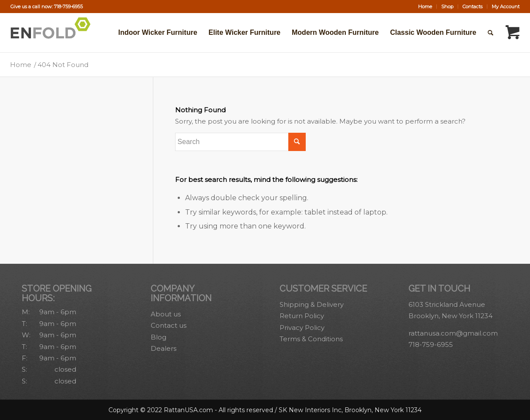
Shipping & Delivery (312, 304)
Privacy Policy (302, 328)
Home (425, 7)
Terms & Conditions (311, 339)
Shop (447, 7)
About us (166, 314)
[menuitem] (425, 7)
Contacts (473, 7)
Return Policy (302, 316)
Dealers (164, 348)
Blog (159, 337)
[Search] (491, 33)
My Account (506, 7)
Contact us (169, 325)
